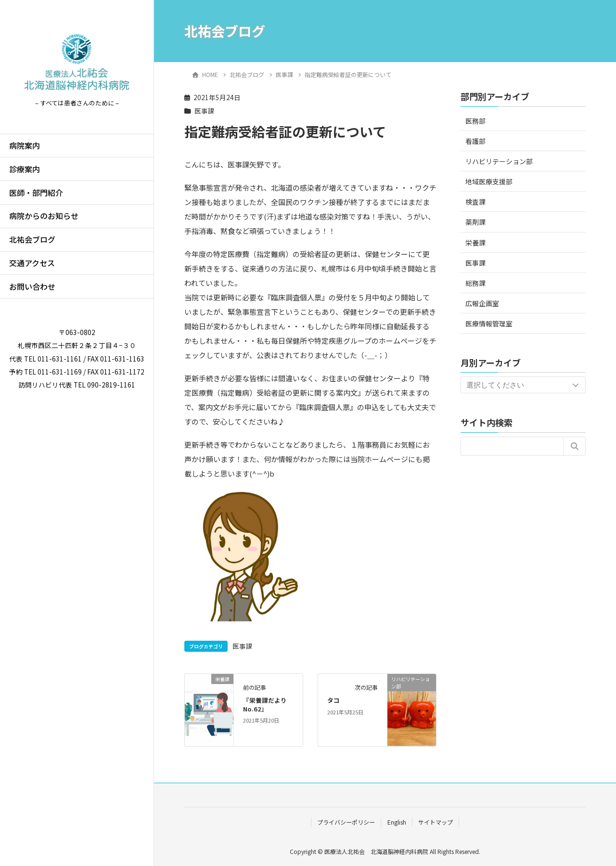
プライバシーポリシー (346, 822)
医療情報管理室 (489, 323)
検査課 (475, 202)
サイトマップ (436, 822)
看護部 (475, 141)
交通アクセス (32, 263)
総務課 (475, 283)
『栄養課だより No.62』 (268, 704)
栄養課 (475, 243)
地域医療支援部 (489, 181)
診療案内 (25, 169)
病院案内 (25, 145)
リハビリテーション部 (499, 161)
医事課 (205, 111)
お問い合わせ (32, 286)
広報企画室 (482, 303)
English (397, 822)
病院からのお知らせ (44, 216)
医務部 (475, 121)
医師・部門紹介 (36, 193)
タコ (334, 700)
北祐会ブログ (32, 239)
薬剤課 (475, 222)
